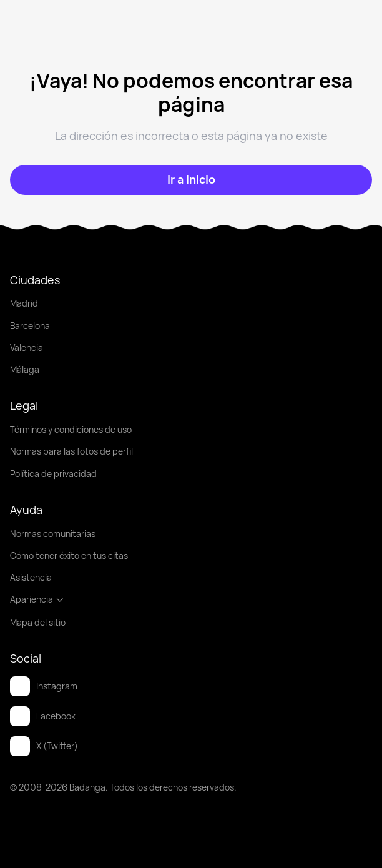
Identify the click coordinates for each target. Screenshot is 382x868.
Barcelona (30, 326)
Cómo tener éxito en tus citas (69, 555)
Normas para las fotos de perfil (71, 451)
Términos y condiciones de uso (71, 429)
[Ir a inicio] (191, 180)
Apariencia (37, 599)
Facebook (43, 716)
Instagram (44, 686)
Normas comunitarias (53, 534)
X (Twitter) (44, 746)
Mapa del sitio (38, 622)
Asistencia (31, 577)
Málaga (25, 369)
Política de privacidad (53, 474)
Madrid (24, 303)
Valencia (27, 348)
